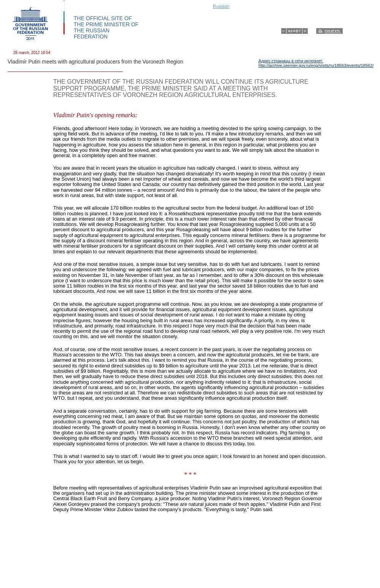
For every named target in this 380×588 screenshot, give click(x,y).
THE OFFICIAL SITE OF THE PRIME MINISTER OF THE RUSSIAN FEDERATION (106, 27)
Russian (221, 6)
